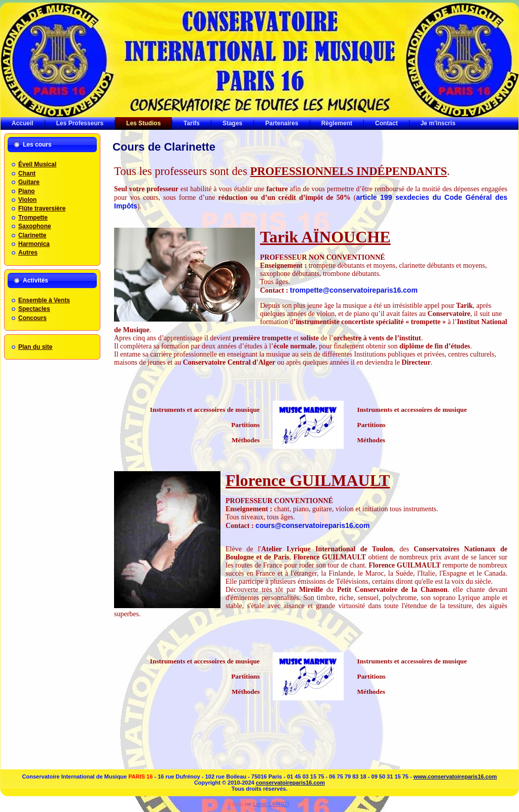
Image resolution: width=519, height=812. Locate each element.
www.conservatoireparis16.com (455, 776)
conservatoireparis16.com (290, 783)
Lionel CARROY (271, 804)
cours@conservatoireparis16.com (312, 525)
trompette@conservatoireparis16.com (354, 290)
